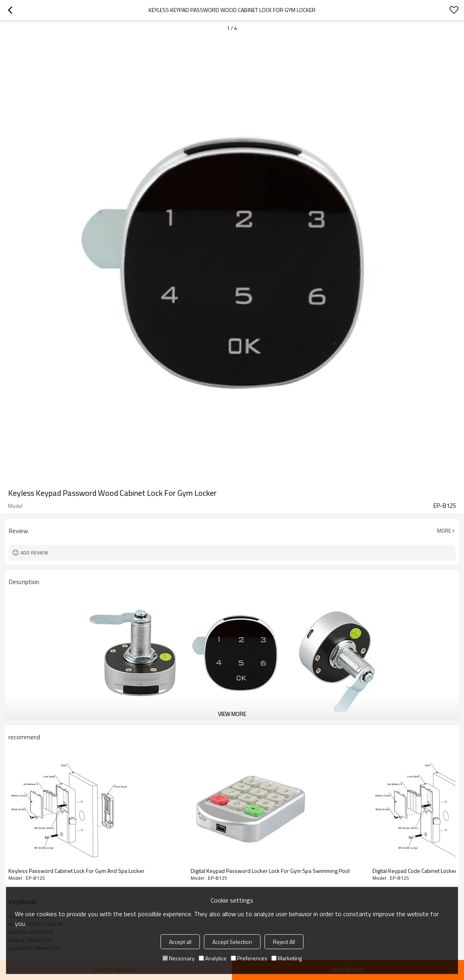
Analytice (213, 958)
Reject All (284, 942)
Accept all (180, 942)
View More (232, 714)
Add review (34, 553)
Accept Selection (232, 942)
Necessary (179, 958)
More (444, 531)
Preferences (249, 958)
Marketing (287, 958)
